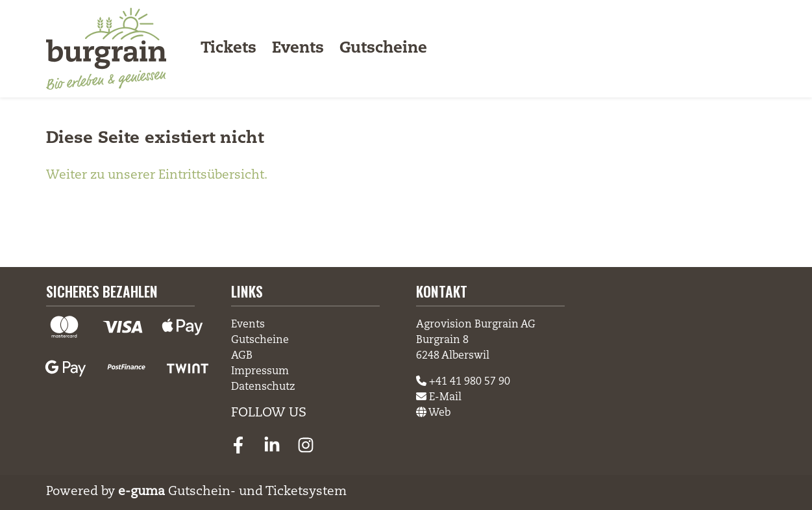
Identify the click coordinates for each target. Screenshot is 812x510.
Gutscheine (383, 49)
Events (298, 49)
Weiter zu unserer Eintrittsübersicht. (157, 175)
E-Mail (439, 398)
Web (433, 413)
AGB (242, 356)
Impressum (260, 372)
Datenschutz (263, 387)
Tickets (228, 49)
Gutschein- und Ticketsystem (232, 491)
